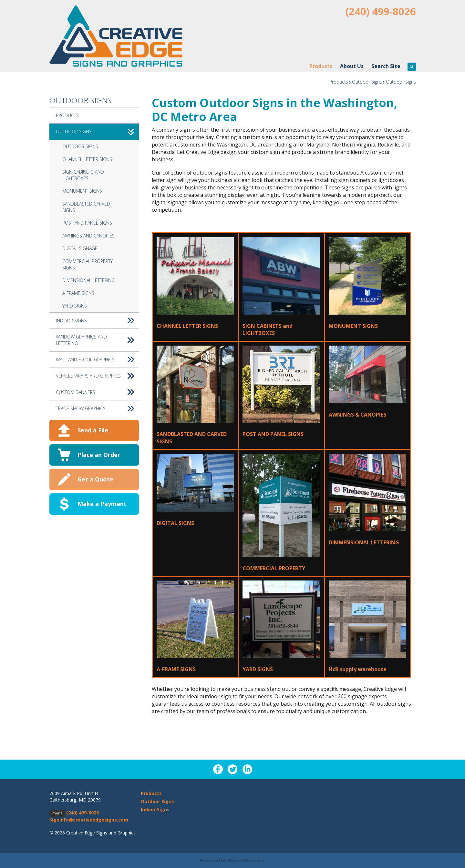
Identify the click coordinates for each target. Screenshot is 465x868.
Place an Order (99, 455)
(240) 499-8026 (381, 11)
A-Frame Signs (78, 293)
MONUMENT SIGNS (353, 326)
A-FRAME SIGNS (176, 669)
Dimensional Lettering (88, 280)
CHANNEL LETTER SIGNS (187, 326)
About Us (352, 66)
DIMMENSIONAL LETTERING (364, 542)
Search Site (386, 66)
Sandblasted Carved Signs (86, 207)
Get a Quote (95, 479)
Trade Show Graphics (97, 409)
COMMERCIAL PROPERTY (274, 568)
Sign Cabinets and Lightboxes (83, 175)
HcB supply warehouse (358, 669)
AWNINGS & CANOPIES (357, 415)
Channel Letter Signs (87, 159)
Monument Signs (82, 191)
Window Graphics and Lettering (97, 340)
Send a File (93, 430)
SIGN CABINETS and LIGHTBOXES (268, 329)
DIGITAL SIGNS (175, 523)
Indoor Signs (97, 321)
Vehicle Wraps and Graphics (97, 376)
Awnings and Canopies (88, 236)
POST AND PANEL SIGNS (273, 434)
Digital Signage (80, 248)
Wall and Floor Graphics (97, 360)
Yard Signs (75, 306)
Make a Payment (102, 504)
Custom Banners (97, 392)
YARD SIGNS (258, 669)
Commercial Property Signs (88, 264)
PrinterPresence (247, 860)
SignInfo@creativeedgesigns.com (89, 820)
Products (321, 66)
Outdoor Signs (367, 82)
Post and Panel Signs (87, 223)
